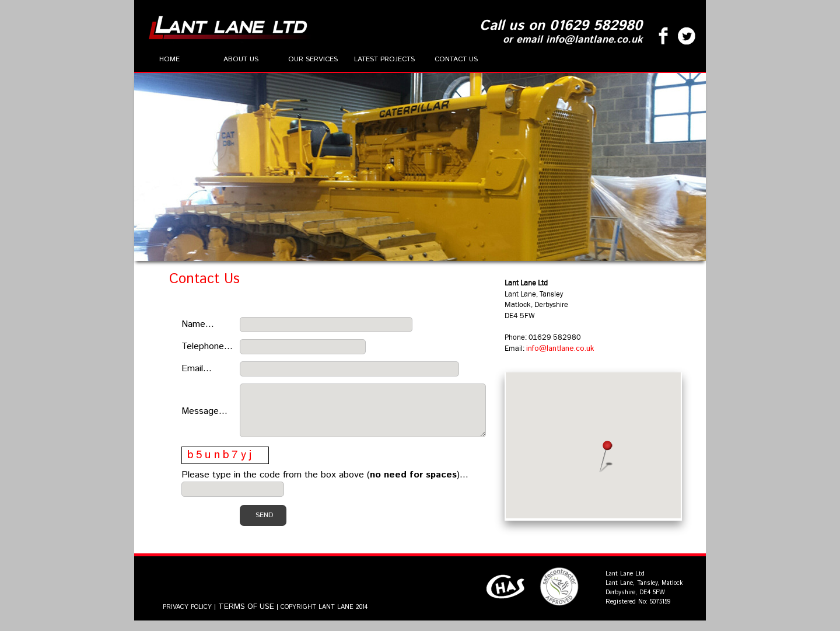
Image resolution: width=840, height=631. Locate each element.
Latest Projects (384, 59)
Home (169, 59)
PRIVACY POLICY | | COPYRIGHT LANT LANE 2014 (265, 617)
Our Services (313, 59)
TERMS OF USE (246, 617)
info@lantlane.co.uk (589, 354)
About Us (241, 59)
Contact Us (456, 59)
